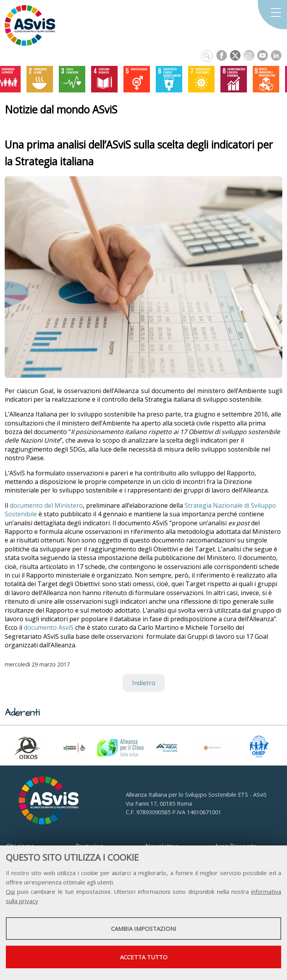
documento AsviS (49, 627)
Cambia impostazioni (144, 929)
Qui (10, 891)
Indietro (144, 683)
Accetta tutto (144, 957)
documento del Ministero (46, 505)
